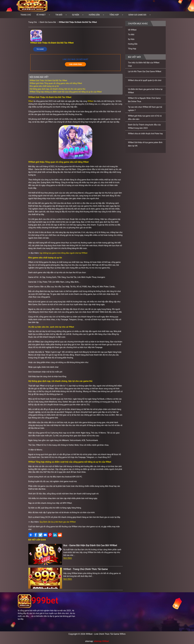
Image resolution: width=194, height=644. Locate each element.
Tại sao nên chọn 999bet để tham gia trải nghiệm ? (145, 109)
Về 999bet (41, 15)
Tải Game (40, 49)
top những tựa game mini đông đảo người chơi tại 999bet (64, 253)
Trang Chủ (33, 22)
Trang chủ (26, 15)
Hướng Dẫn (94, 15)
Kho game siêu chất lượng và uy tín (44, 86)
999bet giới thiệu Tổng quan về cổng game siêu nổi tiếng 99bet (56, 83)
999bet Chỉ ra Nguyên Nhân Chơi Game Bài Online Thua (144, 100)
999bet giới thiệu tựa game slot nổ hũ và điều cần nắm (145, 118)
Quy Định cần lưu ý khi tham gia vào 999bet (58, 522)
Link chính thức (76, 64)
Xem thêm (68, 558)
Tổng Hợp (114, 15)
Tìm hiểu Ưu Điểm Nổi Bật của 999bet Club (144, 64)
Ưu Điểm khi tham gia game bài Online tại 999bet (145, 91)
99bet (31, 101)
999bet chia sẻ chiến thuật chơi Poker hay (145, 134)
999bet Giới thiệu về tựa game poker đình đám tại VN (145, 144)
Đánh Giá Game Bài (137, 15)
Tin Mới (59, 15)
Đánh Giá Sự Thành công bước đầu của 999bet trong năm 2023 (144, 126)
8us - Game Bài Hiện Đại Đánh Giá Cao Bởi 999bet (90, 545)
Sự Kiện (76, 15)
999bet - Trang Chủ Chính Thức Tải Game (86, 569)
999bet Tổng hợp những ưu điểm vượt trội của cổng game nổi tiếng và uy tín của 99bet (66, 92)
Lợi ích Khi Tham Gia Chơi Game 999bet (145, 71)
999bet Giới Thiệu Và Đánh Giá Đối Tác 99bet (78, 22)
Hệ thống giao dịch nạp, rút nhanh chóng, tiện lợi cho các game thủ (57, 89)
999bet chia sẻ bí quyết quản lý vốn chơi (145, 80)
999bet (90, 101)
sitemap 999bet (101, 641)
